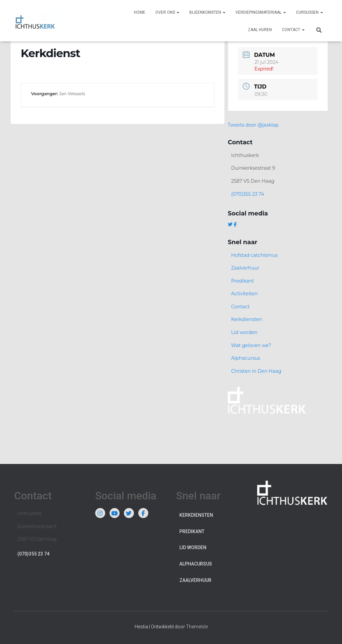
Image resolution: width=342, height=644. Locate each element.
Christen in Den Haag (256, 371)
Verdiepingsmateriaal (261, 12)
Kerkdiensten (247, 319)
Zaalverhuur (245, 268)
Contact (293, 30)
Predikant (243, 281)
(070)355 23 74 (248, 194)
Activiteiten (244, 294)
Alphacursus (246, 358)
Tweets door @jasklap (253, 125)
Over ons (167, 12)
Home (140, 12)
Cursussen (309, 12)
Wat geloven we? (251, 345)
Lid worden (244, 332)
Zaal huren (260, 30)
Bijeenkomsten (207, 12)
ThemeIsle (197, 627)
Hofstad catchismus (254, 255)
